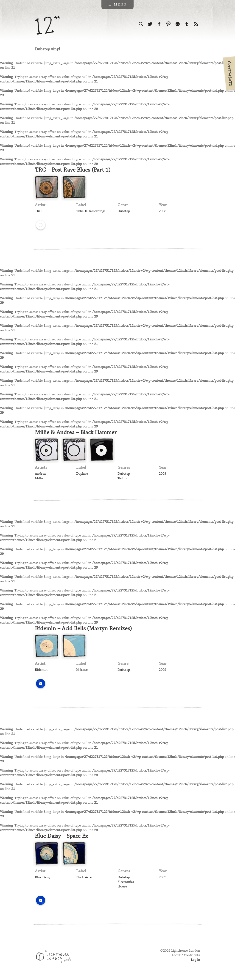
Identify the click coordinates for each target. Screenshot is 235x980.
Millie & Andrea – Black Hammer (76, 433)
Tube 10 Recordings (91, 211)
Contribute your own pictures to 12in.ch (229, 73)
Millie (39, 478)
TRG (38, 211)
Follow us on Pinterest (168, 24)
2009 (162, 670)
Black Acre (84, 877)
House (122, 887)
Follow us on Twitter (150, 24)
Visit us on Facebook (159, 24)
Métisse (82, 670)
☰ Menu (118, 5)
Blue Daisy (43, 877)
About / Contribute (186, 955)
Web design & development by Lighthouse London (55, 957)
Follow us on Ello (178, 24)
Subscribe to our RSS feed (196, 24)
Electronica (126, 882)
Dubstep (124, 211)
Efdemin (41, 670)
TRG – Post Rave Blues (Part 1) (73, 170)
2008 (162, 211)
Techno (123, 478)
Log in (196, 960)
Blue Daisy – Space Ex (61, 836)
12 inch (47, 26)
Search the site (141, 24)
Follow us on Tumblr (187, 24)
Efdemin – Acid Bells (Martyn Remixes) (83, 629)
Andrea (40, 474)
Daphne (82, 474)
